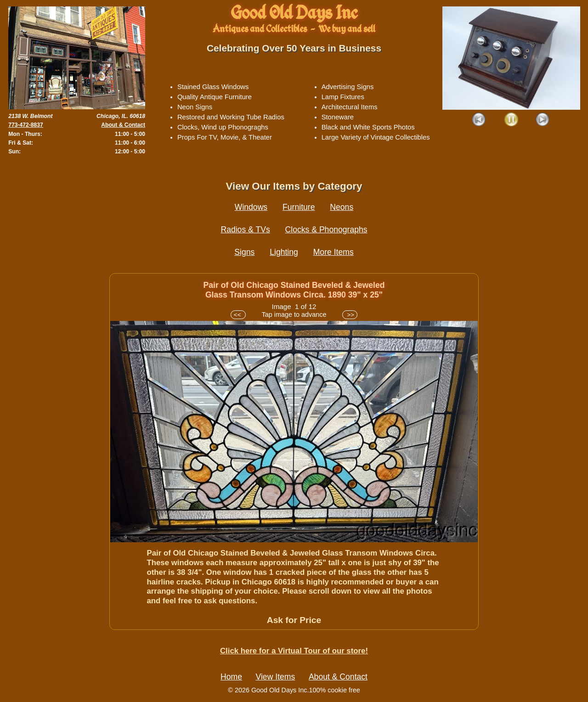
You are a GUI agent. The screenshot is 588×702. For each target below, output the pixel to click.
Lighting (284, 252)
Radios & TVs (245, 230)
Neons (342, 207)
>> (350, 315)
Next (543, 120)
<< (238, 315)
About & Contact (123, 125)
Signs (244, 252)
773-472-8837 (26, 125)
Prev (479, 120)
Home (231, 677)
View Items (276, 677)
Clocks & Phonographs (326, 230)
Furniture (299, 207)
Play (511, 120)
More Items (334, 252)
